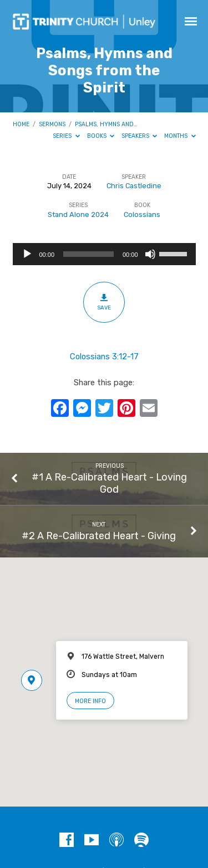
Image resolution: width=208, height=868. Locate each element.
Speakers (139, 136)
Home (21, 124)
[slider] (88, 254)
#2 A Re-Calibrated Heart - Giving (99, 536)
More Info (90, 701)
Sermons (52, 124)
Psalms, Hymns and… (106, 124)
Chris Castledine (134, 186)
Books (101, 136)
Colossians (142, 215)
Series (66, 136)
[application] (104, 254)
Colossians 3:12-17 (104, 356)
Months (180, 136)
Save (104, 302)
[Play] (27, 254)
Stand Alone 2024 (78, 215)
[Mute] (150, 254)
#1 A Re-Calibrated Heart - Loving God (109, 483)
